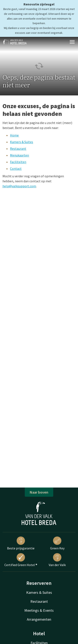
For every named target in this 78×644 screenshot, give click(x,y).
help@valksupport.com (19, 186)
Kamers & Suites (22, 142)
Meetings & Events (39, 610)
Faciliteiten (18, 162)
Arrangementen (39, 619)
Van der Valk (57, 560)
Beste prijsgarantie (21, 543)
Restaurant (18, 149)
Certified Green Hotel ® (21, 560)
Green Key (57, 543)
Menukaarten (19, 155)
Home (14, 135)
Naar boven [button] (39, 492)
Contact (16, 169)
